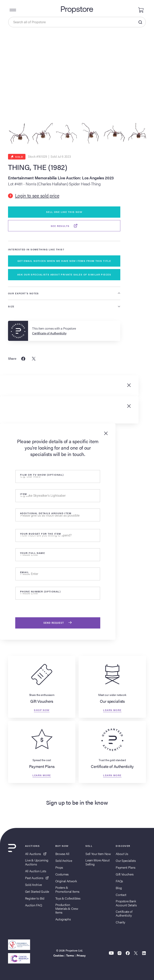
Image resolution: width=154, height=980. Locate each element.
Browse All (62, 854)
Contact (121, 895)
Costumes (62, 874)
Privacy (81, 955)
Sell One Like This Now (64, 212)
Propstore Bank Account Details (126, 903)
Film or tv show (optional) (42, 475)
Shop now (42, 710)
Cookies (58, 955)
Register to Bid (35, 898)
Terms (70, 955)
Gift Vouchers (125, 874)
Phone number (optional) (40, 591)
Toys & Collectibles (68, 898)
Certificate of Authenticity (124, 913)
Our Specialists (126, 861)
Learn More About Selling (97, 862)
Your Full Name (32, 553)
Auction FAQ (33, 905)
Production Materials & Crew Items (67, 909)
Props (59, 867)
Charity (120, 922)
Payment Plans (126, 867)
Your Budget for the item (41, 534)
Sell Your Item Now (98, 854)
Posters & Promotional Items (67, 889)
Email (24, 572)
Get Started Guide (37, 891)
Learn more (112, 710)
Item (24, 494)
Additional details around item (46, 513)
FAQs (119, 881)
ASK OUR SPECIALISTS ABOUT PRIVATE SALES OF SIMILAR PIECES (64, 274)
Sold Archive (33, 885)
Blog (119, 888)
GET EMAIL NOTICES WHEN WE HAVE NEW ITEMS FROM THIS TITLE (64, 261)
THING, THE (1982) (38, 167)
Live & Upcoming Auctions (37, 862)
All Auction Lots (36, 871)
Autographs (63, 919)
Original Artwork (66, 881)
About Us (122, 854)
